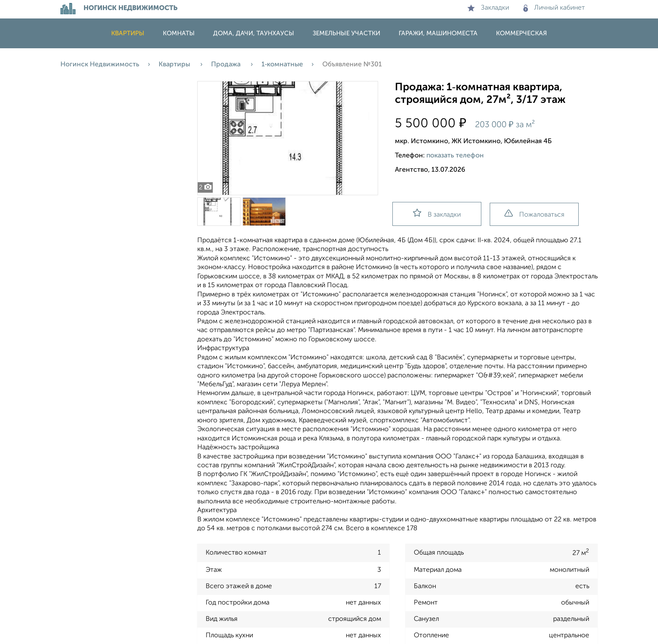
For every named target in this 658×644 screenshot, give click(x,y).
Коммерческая (521, 33)
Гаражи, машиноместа (438, 33)
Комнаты (179, 33)
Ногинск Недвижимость (100, 65)
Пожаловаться (534, 214)
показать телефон (455, 156)
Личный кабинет (554, 8)
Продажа (227, 65)
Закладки (488, 8)
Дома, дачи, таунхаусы (254, 33)
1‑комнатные (282, 65)
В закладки (437, 213)
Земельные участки (346, 33)
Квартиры (128, 33)
